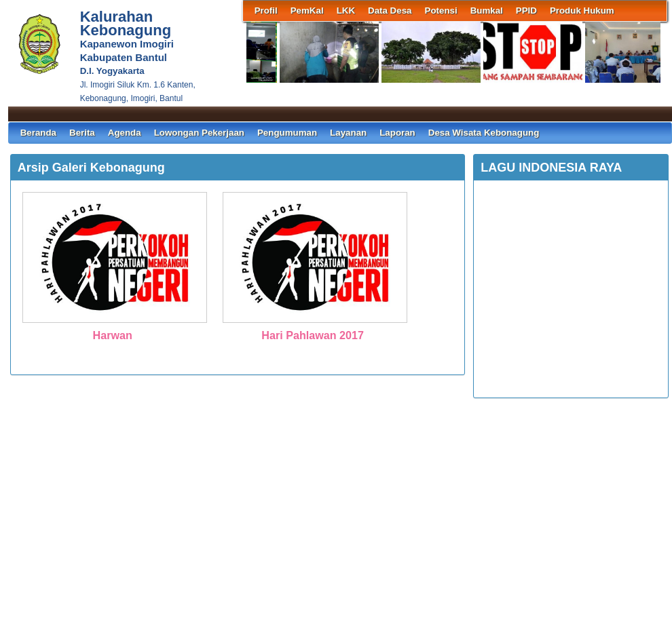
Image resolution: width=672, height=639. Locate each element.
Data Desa (390, 11)
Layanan (348, 133)
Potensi (441, 11)
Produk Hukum (582, 11)
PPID (526, 11)
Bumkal (487, 11)
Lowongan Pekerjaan (199, 133)
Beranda (38, 133)
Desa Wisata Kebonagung (484, 133)
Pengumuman (287, 133)
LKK (346, 11)
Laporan (397, 133)
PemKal (307, 11)
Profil (266, 11)
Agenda (125, 133)
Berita (82, 133)
